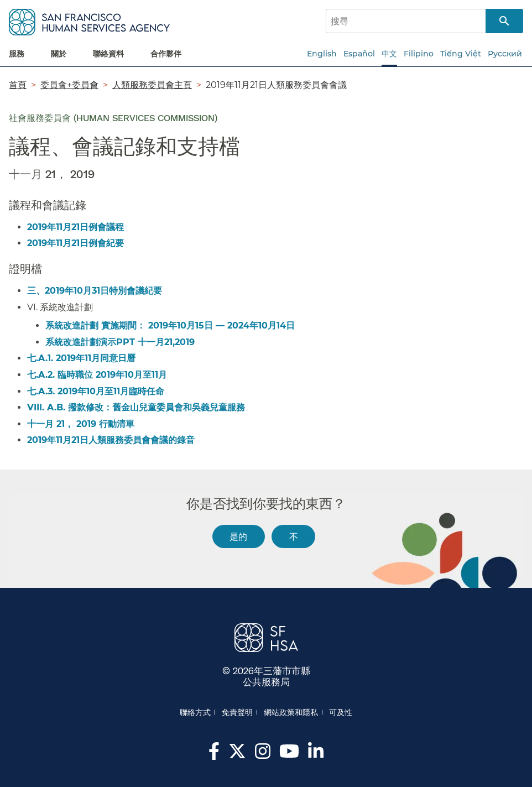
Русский (505, 54)
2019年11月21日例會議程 (75, 227)
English (322, 54)
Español (359, 54)
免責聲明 (237, 712)
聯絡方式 (195, 712)
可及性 (341, 712)
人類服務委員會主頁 (152, 85)
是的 (238, 536)
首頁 (18, 85)
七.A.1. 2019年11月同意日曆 (81, 358)
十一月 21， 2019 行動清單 (81, 424)
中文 (389, 54)
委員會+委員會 (69, 85)
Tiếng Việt (461, 54)
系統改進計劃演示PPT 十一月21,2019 (120, 342)
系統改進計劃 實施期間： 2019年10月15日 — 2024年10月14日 (170, 325)
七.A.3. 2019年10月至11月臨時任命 (96, 391)
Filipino (419, 54)
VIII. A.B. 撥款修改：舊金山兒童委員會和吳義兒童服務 (136, 407)
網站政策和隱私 (291, 712)
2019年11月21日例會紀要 (75, 243)
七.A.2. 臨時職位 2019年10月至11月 (97, 375)
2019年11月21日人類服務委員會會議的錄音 (111, 440)
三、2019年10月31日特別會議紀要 (95, 291)
